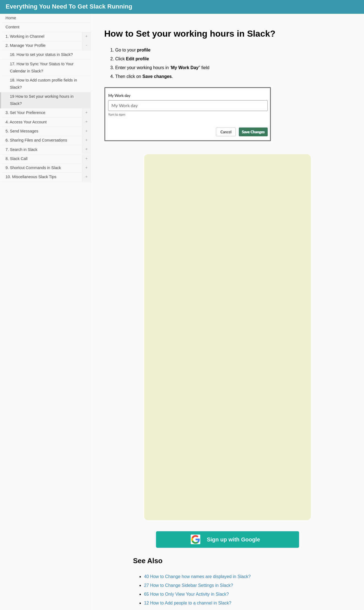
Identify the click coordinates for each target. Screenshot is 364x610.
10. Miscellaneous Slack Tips (48, 177)
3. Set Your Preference (48, 113)
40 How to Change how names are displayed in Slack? (197, 577)
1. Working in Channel (48, 37)
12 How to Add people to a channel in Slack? (188, 603)
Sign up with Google (233, 539)
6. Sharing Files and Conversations (48, 140)
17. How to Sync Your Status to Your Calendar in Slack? (42, 67)
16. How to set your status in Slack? (41, 55)
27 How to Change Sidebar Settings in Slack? (188, 585)
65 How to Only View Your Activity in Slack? (186, 594)
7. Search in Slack (48, 150)
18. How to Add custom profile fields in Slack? (43, 84)
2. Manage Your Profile (48, 46)
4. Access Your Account (48, 122)
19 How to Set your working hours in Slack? (42, 100)
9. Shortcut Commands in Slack (48, 168)
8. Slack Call (48, 159)
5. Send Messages (48, 131)
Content (12, 27)
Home (11, 18)
